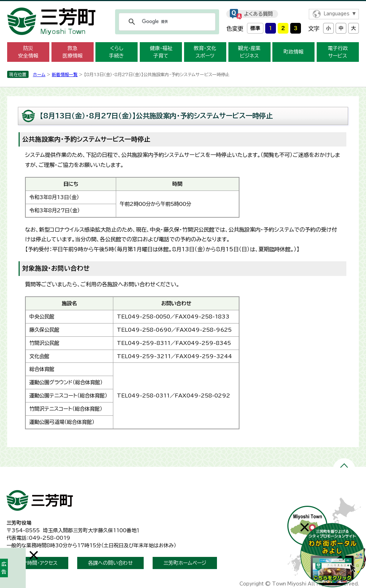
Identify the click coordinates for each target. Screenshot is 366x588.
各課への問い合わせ (110, 563)
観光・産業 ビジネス (249, 52)
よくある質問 (258, 14)
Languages (337, 14)
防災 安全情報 (28, 52)
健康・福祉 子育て (161, 52)
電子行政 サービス (338, 52)
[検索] (166, 22)
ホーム (39, 74)
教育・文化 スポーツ (205, 52)
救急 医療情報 (73, 52)
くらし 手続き (117, 52)
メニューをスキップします (183, 5)
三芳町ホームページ (185, 563)
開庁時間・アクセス (37, 563)
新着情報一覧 (65, 74)
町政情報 (293, 52)
